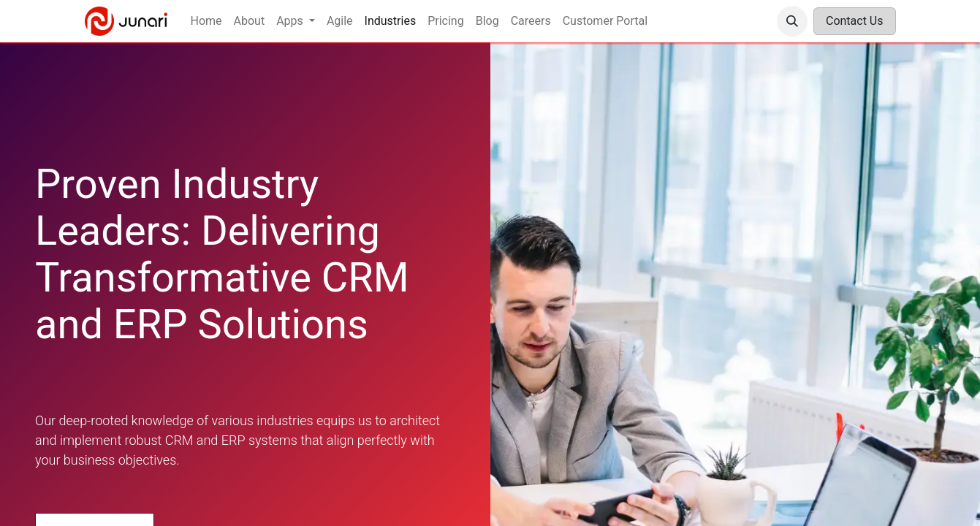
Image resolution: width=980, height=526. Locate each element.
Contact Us (855, 21)
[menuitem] (206, 21)
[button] (792, 21)
